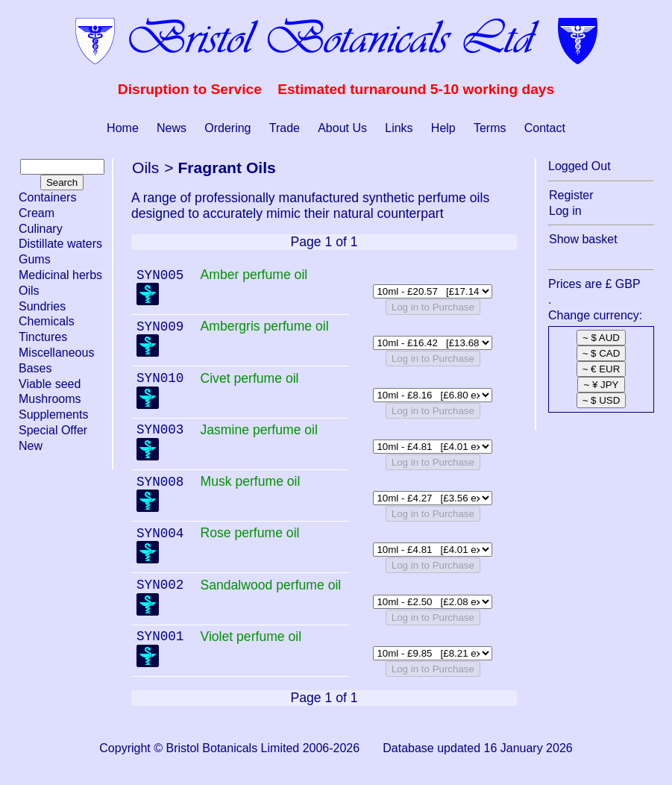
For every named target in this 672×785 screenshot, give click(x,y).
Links (399, 128)
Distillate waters (60, 244)
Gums (35, 259)
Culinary (41, 229)
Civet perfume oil (249, 378)
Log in (565, 211)
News (172, 128)
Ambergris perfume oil (264, 326)
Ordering (227, 128)
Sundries (42, 306)
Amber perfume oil (254, 275)
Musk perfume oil (250, 481)
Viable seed (50, 384)
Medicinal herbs (60, 275)
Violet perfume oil (251, 637)
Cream (37, 213)
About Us (342, 128)
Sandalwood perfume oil (270, 585)
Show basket (583, 239)
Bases (35, 368)
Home (123, 128)
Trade (285, 128)
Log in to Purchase (433, 307)
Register (571, 195)
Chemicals (47, 321)
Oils (29, 291)
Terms (490, 128)
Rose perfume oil (249, 533)
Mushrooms (50, 399)
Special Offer (53, 430)
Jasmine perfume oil (258, 430)
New (31, 446)
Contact (545, 128)
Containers (47, 197)
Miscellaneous (56, 353)
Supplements (53, 415)
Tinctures (43, 337)
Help (443, 128)
